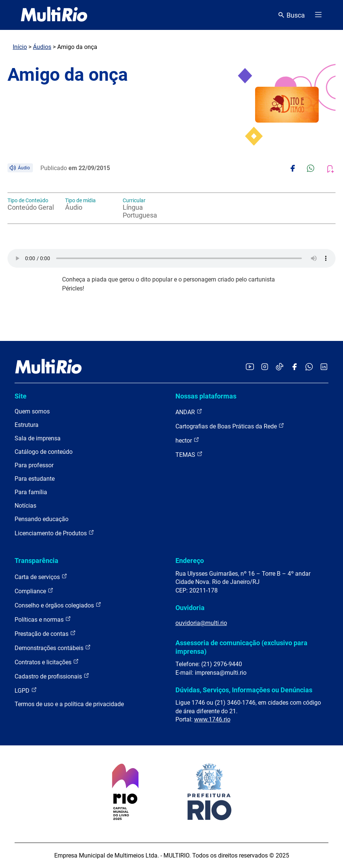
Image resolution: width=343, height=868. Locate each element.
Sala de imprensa (38, 438)
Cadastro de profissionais (52, 676)
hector (187, 440)
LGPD (26, 690)
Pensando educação (42, 519)
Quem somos (32, 411)
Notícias (25, 506)
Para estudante (35, 479)
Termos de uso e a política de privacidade (69, 704)
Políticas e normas (43, 619)
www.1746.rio (212, 719)
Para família (31, 492)
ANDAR (189, 412)
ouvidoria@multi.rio (201, 623)
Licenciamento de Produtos (54, 533)
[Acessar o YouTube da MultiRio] (250, 367)
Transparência (36, 561)
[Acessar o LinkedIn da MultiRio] (324, 367)
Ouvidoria (190, 608)
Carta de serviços (41, 577)
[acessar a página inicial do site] (54, 15)
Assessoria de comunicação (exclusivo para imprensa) (241, 647)
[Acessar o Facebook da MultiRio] (294, 367)
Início (20, 47)
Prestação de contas (45, 633)
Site (21, 396)
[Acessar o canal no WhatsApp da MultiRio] (309, 367)
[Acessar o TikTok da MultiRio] (280, 367)
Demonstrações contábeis (53, 648)
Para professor (34, 465)
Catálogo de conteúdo (44, 452)
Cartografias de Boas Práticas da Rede (230, 426)
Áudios (42, 47)
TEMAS (189, 454)
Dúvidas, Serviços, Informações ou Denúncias (244, 690)
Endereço (190, 561)
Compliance (34, 591)
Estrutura (27, 425)
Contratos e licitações (47, 662)
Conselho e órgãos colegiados (58, 605)
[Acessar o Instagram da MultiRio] (265, 367)
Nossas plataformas (206, 396)
